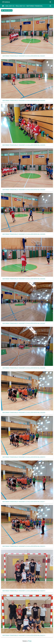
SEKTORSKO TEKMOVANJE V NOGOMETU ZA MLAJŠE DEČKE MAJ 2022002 (24, 101)
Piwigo (30, 641)
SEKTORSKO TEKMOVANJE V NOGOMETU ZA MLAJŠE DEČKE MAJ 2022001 (24, 56)
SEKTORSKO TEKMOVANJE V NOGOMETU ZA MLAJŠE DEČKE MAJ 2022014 (24, 635)
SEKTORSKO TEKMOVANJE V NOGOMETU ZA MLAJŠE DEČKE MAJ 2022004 (24, 190)
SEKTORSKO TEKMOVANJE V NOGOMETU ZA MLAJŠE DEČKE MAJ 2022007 (24, 323)
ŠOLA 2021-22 (20, 6)
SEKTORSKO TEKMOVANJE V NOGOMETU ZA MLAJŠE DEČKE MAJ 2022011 (24, 502)
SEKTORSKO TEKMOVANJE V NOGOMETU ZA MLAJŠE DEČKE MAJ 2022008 (24, 368)
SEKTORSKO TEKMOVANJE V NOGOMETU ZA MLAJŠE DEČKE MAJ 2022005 (24, 234)
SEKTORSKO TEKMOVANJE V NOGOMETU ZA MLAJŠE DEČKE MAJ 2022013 (24, 591)
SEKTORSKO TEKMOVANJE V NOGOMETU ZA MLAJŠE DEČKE (35, 6)
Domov (3, 6)
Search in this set (7, 10)
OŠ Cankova (6, 2)
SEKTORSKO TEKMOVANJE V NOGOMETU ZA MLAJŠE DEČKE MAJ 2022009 (24, 413)
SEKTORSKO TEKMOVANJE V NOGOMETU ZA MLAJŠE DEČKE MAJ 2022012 (24, 546)
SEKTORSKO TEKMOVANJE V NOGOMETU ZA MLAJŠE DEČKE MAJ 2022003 (24, 145)
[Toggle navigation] (50, 2)
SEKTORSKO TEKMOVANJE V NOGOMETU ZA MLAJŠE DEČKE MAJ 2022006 (24, 279)
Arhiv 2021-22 (10, 6)
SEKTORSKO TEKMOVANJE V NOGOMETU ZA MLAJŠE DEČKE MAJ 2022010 (24, 457)
